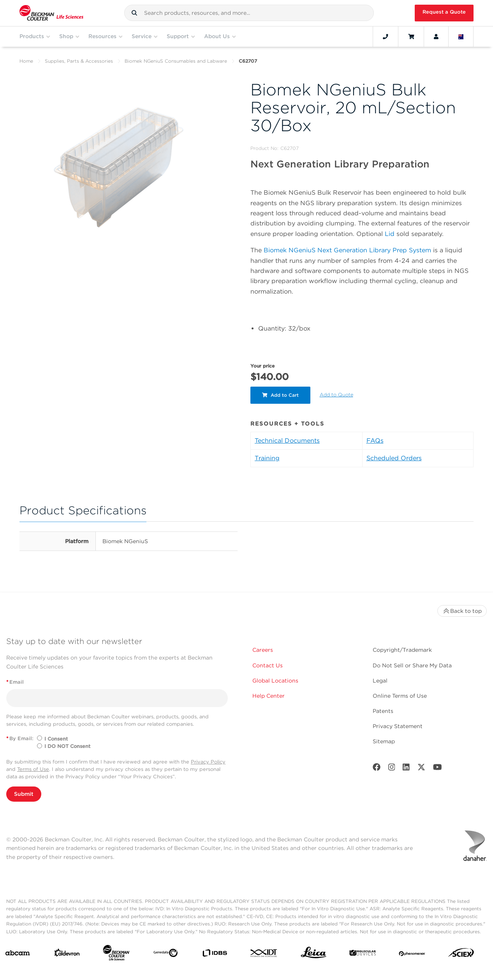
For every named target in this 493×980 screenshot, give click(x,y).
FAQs (375, 441)
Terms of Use (33, 769)
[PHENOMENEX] (412, 954)
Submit (24, 794)
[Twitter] (421, 769)
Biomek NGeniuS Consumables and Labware (176, 61)
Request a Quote (444, 12)
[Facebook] (377, 769)
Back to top (462, 611)
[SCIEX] (461, 954)
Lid (390, 234)
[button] (134, 13)
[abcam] (18, 954)
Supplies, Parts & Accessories (79, 61)
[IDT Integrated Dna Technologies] (264, 955)
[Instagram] (392, 769)
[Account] (436, 37)
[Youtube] (438, 769)
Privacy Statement (398, 726)
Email (15, 682)
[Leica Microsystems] (313, 954)
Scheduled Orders (394, 458)
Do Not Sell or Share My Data (412, 665)
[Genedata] (166, 954)
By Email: (20, 738)
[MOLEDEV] (363, 954)
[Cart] (411, 37)
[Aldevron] (67, 954)
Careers (263, 650)
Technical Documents (287, 441)
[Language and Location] (461, 37)
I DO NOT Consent (67, 746)
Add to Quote (336, 395)
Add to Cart (280, 395)
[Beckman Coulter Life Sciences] (116, 954)
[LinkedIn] (406, 769)
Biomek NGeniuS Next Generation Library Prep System (347, 250)
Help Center (269, 696)
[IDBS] (215, 955)
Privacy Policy (208, 762)
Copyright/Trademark (402, 650)
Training (267, 458)
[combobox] (249, 13)
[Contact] (386, 37)
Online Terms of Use (400, 696)
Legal (380, 681)
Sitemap (384, 741)
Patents (383, 711)
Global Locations (275, 681)
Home (26, 61)
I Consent (56, 739)
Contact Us (268, 665)
